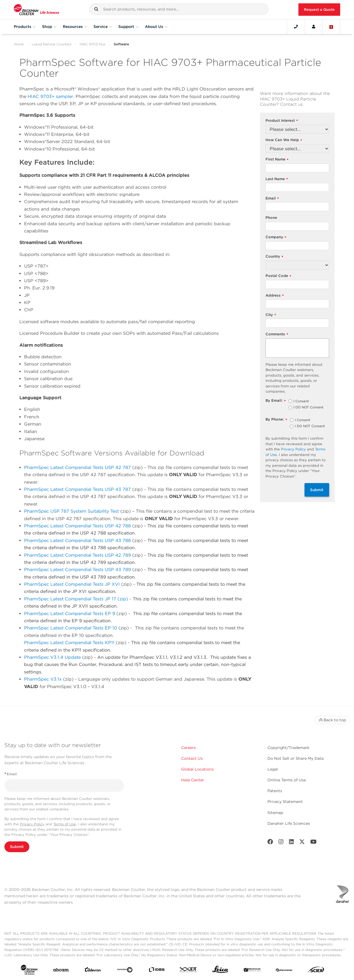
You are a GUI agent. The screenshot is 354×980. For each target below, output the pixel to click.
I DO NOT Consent (309, 408)
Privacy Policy (293, 449)
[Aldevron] (93, 971)
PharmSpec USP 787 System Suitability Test (71, 511)
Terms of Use (65, 824)
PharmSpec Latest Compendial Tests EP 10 (71, 628)
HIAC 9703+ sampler (50, 96)
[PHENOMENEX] (284, 971)
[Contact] (296, 27)
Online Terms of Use (287, 780)
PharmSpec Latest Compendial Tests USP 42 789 (77, 555)
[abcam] (61, 971)
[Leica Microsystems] (220, 971)
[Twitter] (302, 843)
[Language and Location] (331, 27)
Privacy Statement (285, 802)
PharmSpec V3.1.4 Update (53, 657)
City (271, 315)
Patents (275, 791)
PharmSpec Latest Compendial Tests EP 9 (70, 614)
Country (274, 257)
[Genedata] (125, 971)
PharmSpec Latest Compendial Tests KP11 (69, 643)
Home (19, 44)
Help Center (193, 780)
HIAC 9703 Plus (93, 44)
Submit (317, 490)
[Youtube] (313, 843)
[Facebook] (270, 843)
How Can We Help (284, 140)
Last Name (277, 179)
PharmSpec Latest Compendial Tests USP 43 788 (77, 540)
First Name (277, 160)
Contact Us (192, 758)
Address (275, 296)
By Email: (276, 401)
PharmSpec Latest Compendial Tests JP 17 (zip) (77, 599)
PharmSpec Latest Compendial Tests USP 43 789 (77, 570)
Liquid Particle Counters (52, 44)
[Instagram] (281, 843)
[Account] (314, 27)
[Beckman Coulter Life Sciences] (37, 10)
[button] (96, 9)
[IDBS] (157, 971)
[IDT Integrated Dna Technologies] (188, 971)
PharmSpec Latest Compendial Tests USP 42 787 (77, 467)
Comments (277, 334)
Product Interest (282, 121)
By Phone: (276, 420)
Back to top (332, 720)
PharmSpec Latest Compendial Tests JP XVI (72, 584)
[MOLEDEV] (252, 971)
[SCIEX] (316, 971)
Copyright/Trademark (288, 748)
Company (276, 237)
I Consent (301, 401)
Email (272, 199)
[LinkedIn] (291, 843)
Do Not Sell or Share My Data (296, 758)
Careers (188, 748)
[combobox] (179, 9)
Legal (273, 769)
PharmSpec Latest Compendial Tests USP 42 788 (77, 526)
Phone (271, 218)
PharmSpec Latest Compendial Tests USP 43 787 (77, 489)
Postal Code (278, 276)
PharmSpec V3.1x (43, 679)
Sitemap (275, 813)
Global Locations (197, 769)
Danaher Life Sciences (289, 823)
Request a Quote (319, 10)
